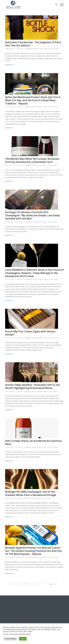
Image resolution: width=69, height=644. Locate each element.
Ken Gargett (55, 49)
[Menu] (61, 5)
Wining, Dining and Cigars (40, 49)
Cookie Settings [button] (10, 639)
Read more (10, 65)
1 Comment (19, 391)
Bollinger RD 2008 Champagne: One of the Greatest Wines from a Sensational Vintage (31, 493)
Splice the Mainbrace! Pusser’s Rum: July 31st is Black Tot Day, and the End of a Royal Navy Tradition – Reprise (33, 100)
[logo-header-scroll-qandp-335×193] (29, 5)
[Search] (55, 5)
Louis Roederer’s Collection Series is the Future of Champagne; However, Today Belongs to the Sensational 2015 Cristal (34, 273)
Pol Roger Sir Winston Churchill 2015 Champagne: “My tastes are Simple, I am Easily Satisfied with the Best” (32, 215)
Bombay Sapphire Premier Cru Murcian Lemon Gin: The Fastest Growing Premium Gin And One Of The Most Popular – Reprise (34, 551)
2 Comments (19, 49)
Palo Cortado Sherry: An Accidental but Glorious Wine (33, 442)
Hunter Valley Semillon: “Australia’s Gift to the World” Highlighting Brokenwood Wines (32, 386)
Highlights (29, 49)
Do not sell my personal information (17, 634)
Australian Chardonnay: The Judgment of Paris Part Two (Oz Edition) (33, 44)
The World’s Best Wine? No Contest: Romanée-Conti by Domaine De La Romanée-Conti (32, 160)
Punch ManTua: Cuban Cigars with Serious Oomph (30, 333)
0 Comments (18, 107)
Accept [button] (23, 639)
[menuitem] (55, 5)
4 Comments (18, 222)
